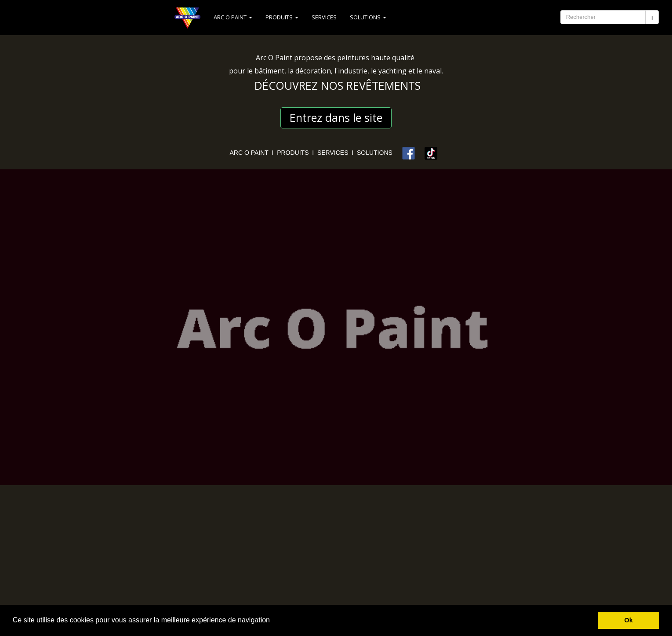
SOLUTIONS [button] (368, 17)
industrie (353, 71)
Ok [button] (629, 620)
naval (433, 71)
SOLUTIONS (377, 153)
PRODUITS (293, 153)
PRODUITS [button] (282, 17)
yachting (392, 71)
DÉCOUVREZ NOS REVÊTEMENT (335, 85)
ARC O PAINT (249, 153)
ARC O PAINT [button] (233, 17)
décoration (313, 71)
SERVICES (324, 17)
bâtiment (269, 71)
